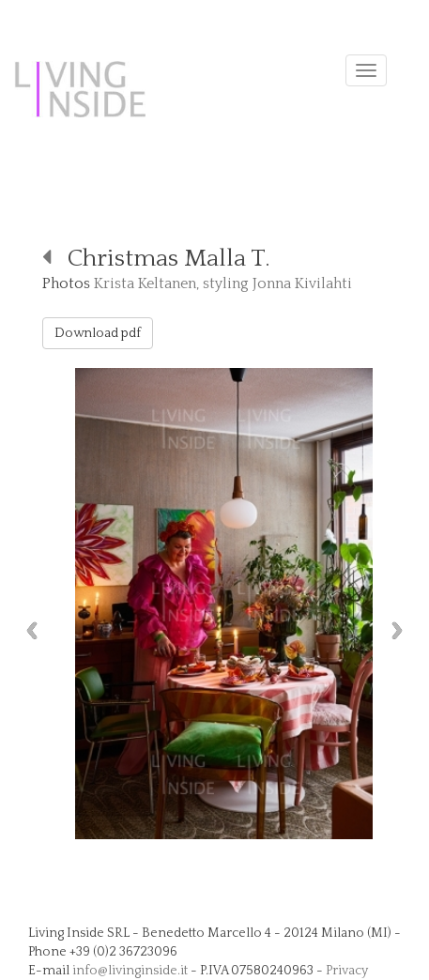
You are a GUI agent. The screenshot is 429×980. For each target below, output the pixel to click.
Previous (27, 630)
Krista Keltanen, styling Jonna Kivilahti (223, 283)
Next (402, 630)
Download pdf (98, 333)
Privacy (347, 971)
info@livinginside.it (130, 971)
